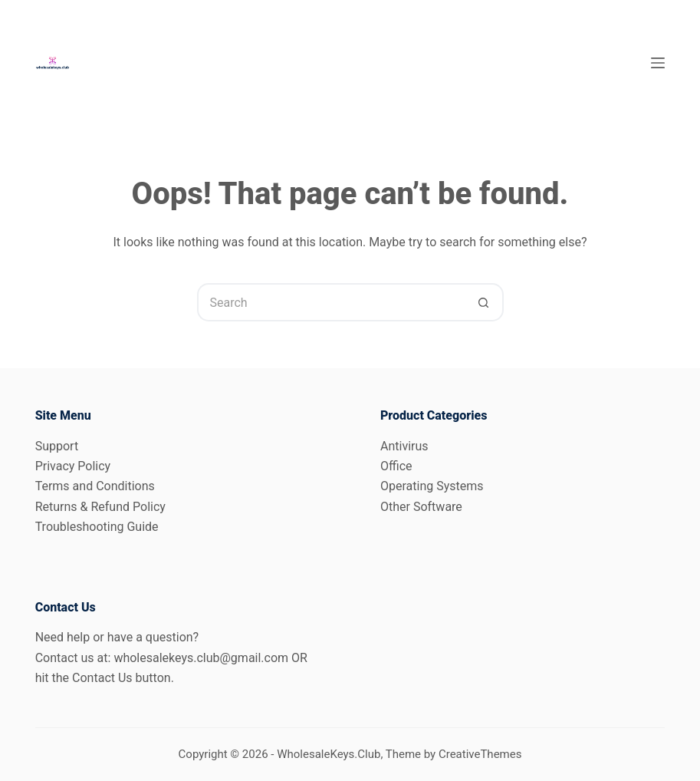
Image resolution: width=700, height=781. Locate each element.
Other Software (421, 507)
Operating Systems (432, 486)
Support (57, 446)
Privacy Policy (73, 466)
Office (396, 466)
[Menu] (658, 63)
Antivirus (404, 446)
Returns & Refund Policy (100, 507)
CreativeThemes (480, 754)
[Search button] (485, 302)
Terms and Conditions (95, 486)
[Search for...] (331, 302)
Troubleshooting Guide (97, 527)
